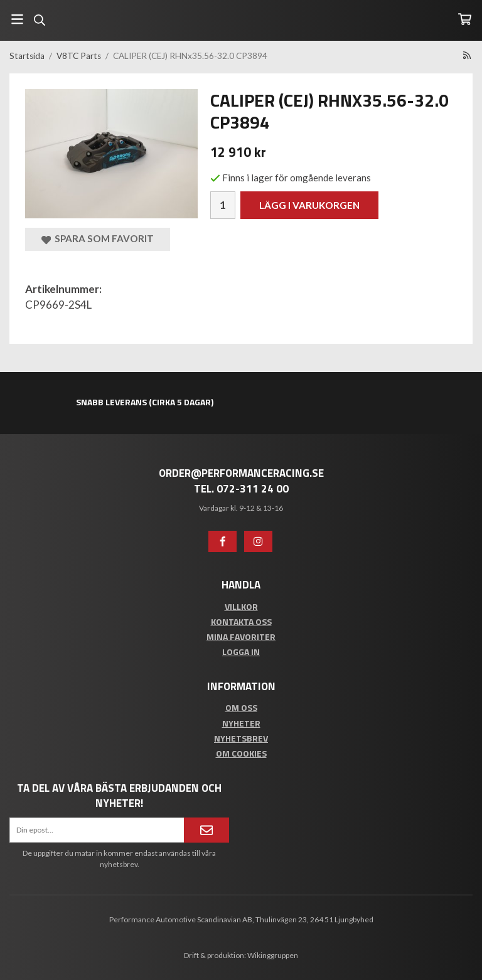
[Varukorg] (465, 19)
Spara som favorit (98, 239)
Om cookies (241, 753)
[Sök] (39, 20)
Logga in (241, 652)
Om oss (241, 707)
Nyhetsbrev (241, 738)
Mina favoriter (241, 636)
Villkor (241, 606)
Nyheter (241, 723)
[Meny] (17, 19)
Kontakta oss (241, 621)
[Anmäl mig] (206, 830)
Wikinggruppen (273, 955)
